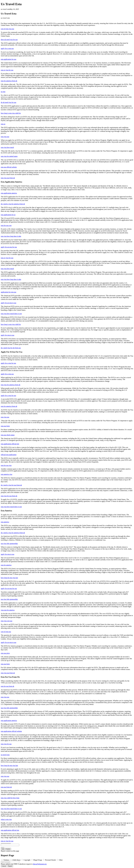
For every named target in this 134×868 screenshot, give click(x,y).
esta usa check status (8, 435)
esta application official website (11, 731)
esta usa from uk (6, 787)
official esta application (9, 455)
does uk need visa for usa (9, 40)
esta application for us (8, 215)
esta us (3, 124)
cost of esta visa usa (7, 29)
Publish (8, 849)
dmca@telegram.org (40, 864)
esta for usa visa (6, 465)
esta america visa (6, 474)
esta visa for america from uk (11, 385)
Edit (3, 849)
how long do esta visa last (9, 578)
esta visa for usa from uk (9, 496)
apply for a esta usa (7, 48)
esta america (5, 522)
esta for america (6, 565)
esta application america (9, 193)
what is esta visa (6, 819)
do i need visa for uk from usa (11, 348)
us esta (3, 92)
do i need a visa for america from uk (13, 204)
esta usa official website (9, 167)
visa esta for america (8, 610)
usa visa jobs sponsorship (9, 543)
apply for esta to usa (8, 335)
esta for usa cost (6, 225)
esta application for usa (9, 59)
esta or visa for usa (7, 70)
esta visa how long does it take (11, 236)
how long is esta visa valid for (11, 113)
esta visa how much (7, 147)
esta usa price (5, 653)
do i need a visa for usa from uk (11, 485)
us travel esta (5, 9)
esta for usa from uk (7, 686)
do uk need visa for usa (9, 102)
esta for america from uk (9, 81)
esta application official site (10, 444)
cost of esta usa (6, 632)
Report (10, 866)
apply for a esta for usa (8, 363)
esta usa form (5, 426)
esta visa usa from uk (8, 178)
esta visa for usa (6, 744)
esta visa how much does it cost (11, 314)
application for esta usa (9, 292)
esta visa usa (5, 137)
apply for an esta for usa (9, 247)
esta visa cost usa (7, 621)
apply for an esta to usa (9, 303)
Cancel (4, 866)
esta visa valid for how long (10, 798)
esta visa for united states (9, 156)
